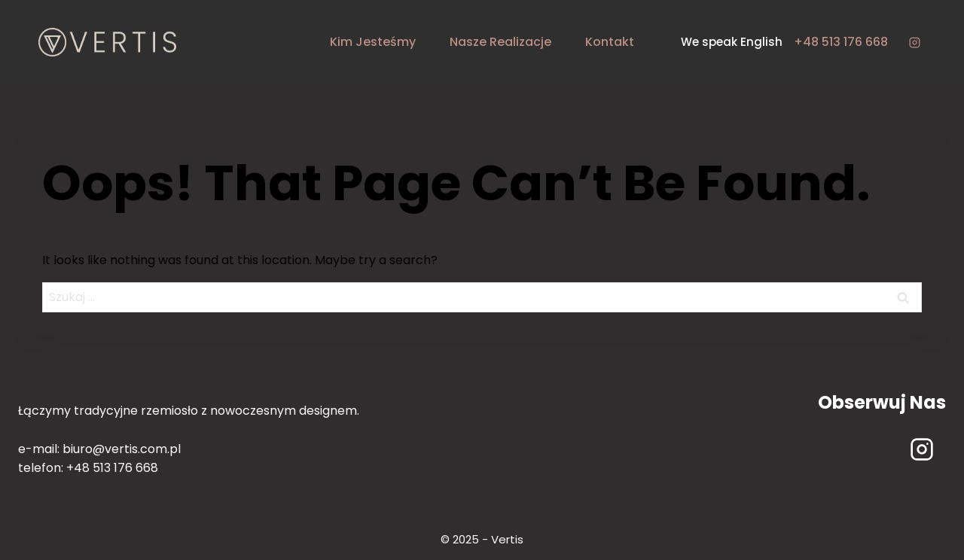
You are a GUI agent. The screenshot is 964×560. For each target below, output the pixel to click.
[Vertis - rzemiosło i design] (107, 42)
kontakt (610, 42)
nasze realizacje (500, 42)
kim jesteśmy (373, 42)
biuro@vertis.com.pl (122, 449)
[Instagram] (914, 42)
